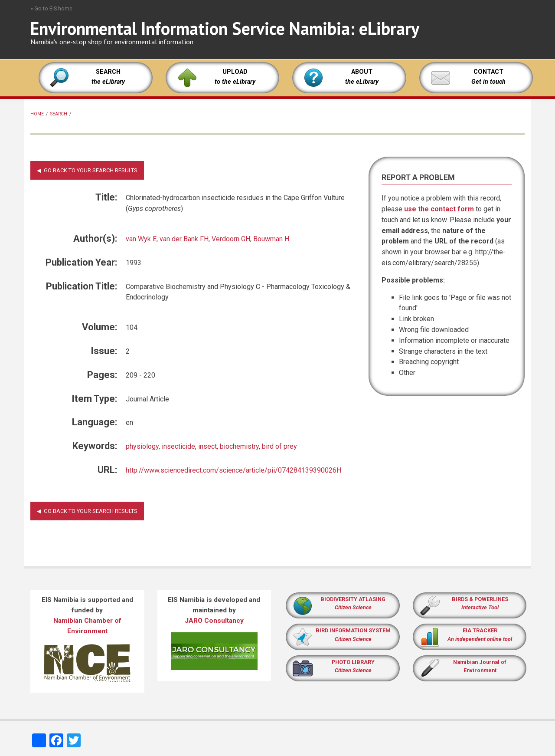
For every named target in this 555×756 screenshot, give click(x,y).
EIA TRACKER (480, 630)
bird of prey (279, 446)
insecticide (178, 446)
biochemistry (239, 446)
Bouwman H (271, 239)
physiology (142, 446)
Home (37, 114)
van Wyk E (141, 239)
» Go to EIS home (51, 8)
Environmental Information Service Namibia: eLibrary (225, 28)
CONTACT (488, 72)
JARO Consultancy (214, 621)
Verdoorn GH (231, 239)
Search (59, 114)
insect (207, 446)
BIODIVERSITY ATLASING (353, 599)
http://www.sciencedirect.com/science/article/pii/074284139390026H (233, 470)
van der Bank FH (184, 239)
